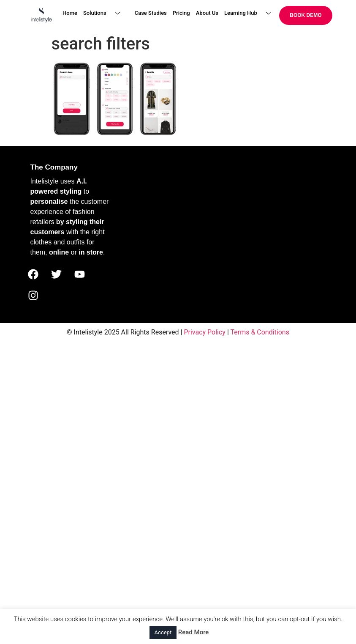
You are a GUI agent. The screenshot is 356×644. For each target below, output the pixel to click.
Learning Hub (251, 13)
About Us (207, 13)
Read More (194, 632)
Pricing (181, 13)
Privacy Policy (205, 332)
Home (70, 13)
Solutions (105, 13)
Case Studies (151, 13)
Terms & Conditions (260, 332)
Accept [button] (163, 632)
